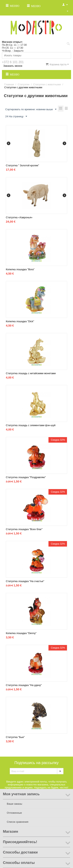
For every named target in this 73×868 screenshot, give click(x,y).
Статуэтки (24, 84)
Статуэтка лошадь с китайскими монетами (31, 373)
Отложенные (14, 813)
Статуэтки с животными (47, 84)
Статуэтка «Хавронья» (19, 217)
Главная (9, 84)
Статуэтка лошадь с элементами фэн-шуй (31, 425)
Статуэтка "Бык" (15, 737)
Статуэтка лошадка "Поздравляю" (26, 477)
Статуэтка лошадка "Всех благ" (24, 529)
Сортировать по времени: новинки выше (31, 109)
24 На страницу (16, 116)
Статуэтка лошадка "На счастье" (25, 581)
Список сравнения (18, 822)
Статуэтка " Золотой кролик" (22, 165)
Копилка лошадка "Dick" (20, 321)
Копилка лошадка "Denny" (21, 633)
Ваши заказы (15, 804)
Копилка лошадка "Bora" (20, 269)
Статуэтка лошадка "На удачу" (24, 685)
